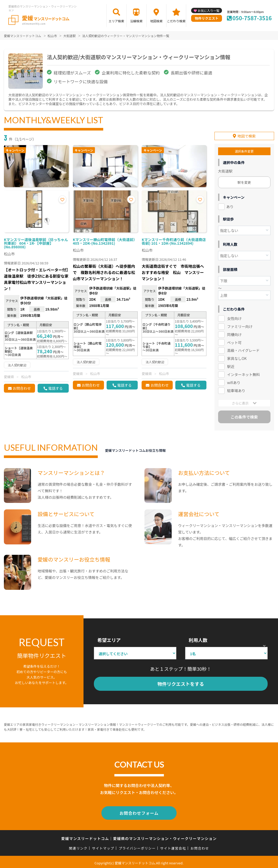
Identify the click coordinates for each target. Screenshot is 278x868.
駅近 (231, 365)
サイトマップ (103, 846)
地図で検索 (247, 135)
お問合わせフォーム (139, 811)
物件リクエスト (207, 18)
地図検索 (156, 21)
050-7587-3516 (252, 18)
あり (230, 205)
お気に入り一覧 (208, 11)
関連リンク (78, 846)
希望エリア (109, 639)
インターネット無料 (244, 373)
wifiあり (234, 381)
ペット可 (234, 341)
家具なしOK (237, 357)
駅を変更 (244, 181)
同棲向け (234, 333)
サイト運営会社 (173, 846)
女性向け (234, 317)
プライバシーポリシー (137, 846)
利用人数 (198, 639)
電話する (55, 388)
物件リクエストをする (181, 682)
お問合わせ (22, 388)
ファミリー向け (240, 325)
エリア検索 (116, 21)
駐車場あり (236, 389)
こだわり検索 (176, 21)
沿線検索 (136, 21)
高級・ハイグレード (243, 349)
